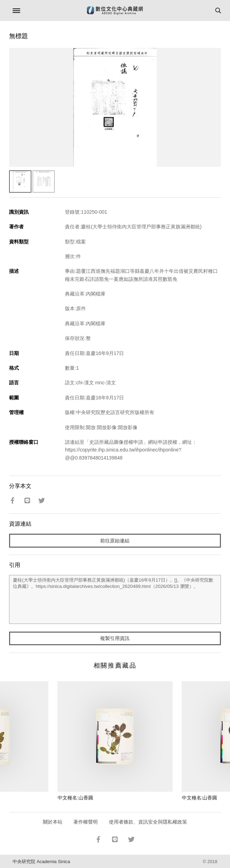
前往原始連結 (115, 541)
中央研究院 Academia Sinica (41, 862)
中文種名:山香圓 (75, 798)
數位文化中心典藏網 (115, 10)
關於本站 (53, 822)
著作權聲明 (86, 822)
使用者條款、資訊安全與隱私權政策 (148, 822)
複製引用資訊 (115, 638)
